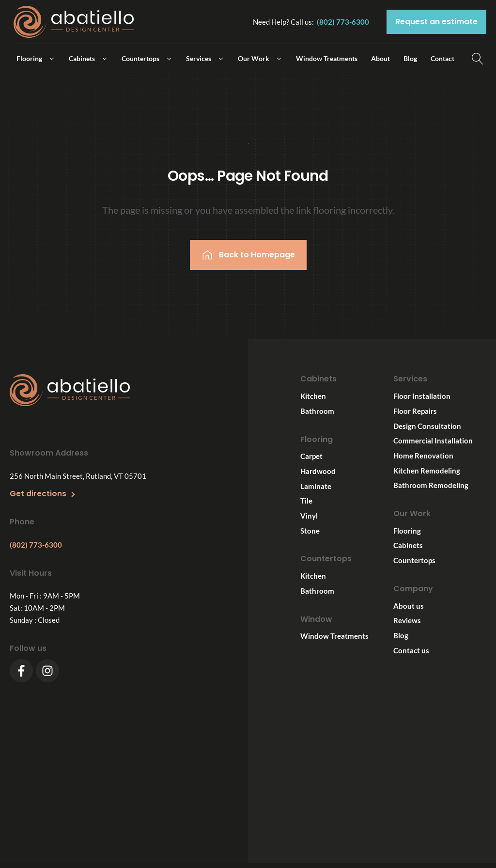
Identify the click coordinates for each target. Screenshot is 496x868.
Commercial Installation (433, 441)
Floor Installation (422, 396)
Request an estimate (436, 22)
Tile (306, 501)
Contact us (411, 650)
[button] (36, 58)
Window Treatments (334, 636)
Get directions (38, 493)
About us (409, 606)
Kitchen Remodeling (427, 470)
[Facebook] (21, 671)
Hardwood (318, 471)
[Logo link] (74, 22)
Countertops (414, 560)
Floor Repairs (415, 411)
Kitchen (313, 396)
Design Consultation (427, 426)
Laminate (316, 486)
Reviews (407, 620)
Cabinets (408, 545)
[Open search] (478, 59)
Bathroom (317, 411)
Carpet (311, 456)
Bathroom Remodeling (431, 485)
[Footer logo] (70, 392)
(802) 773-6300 (343, 22)
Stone (310, 531)
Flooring (407, 531)
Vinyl (309, 516)
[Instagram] (47, 671)
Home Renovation (423, 456)
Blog (401, 635)
